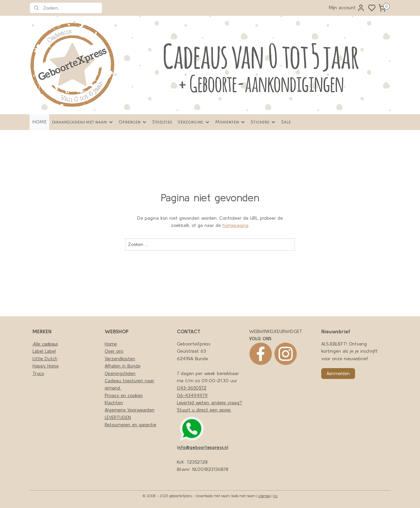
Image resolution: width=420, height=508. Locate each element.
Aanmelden (338, 373)
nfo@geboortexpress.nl (203, 447)
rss (275, 496)
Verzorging (194, 122)
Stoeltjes (162, 122)
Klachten (114, 403)
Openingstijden (120, 373)
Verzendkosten (120, 359)
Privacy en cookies (124, 395)
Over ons (114, 351)
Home (111, 344)
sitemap (264, 496)
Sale (286, 122)
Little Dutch (45, 359)
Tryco (38, 373)
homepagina (235, 225)
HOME (39, 122)
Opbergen (133, 122)
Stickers (263, 122)
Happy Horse (46, 366)
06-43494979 (192, 395)
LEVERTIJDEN (118, 417)
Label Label (44, 351)
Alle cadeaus (45, 344)
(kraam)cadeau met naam (83, 122)
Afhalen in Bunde (123, 366)
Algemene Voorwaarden (130, 410)
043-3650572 (192, 388)
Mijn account (347, 8)
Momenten (230, 122)
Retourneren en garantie (130, 425)
